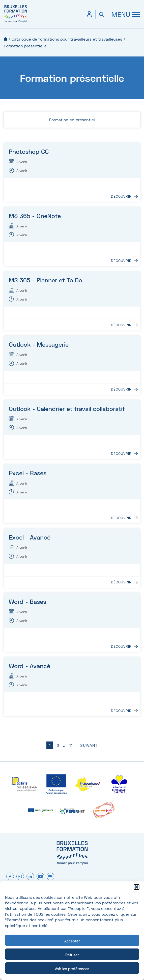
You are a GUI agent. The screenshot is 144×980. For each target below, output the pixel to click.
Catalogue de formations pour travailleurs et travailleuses (67, 39)
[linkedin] (30, 877)
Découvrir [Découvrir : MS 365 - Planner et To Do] (121, 325)
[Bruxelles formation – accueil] (16, 22)
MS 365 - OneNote (35, 216)
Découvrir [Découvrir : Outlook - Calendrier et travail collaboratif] (121, 454)
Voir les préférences (72, 969)
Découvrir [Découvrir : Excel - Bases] (121, 518)
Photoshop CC (29, 151)
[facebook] (10, 877)
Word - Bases (27, 601)
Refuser (72, 955)
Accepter (72, 941)
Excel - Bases (28, 473)
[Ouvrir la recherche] (102, 14)
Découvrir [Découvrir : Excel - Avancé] (121, 582)
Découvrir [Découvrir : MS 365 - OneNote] (121, 261)
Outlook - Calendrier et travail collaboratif (67, 409)
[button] (136, 887)
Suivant (89, 745)
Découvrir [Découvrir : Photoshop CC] (121, 196)
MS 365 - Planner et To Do (46, 280)
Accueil (5, 39)
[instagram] (20, 877)
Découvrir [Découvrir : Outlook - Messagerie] (121, 389)
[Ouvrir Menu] (124, 14)
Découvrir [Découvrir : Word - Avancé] (121, 711)
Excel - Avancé (30, 537)
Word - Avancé (30, 666)
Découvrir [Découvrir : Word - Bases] (121, 646)
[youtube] (40, 877)
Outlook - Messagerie (39, 344)
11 (71, 745)
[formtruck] (50, 877)
